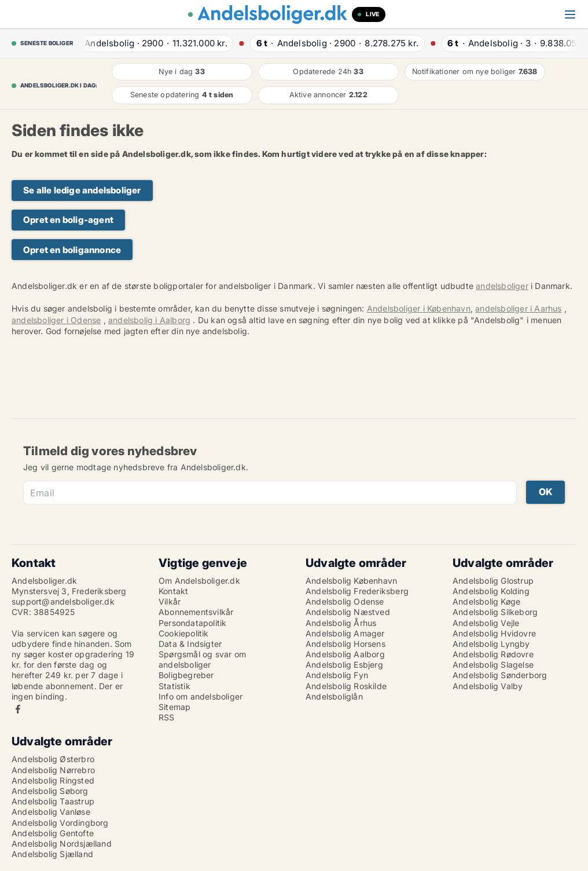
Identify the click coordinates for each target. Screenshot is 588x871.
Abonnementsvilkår (196, 612)
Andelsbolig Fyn (337, 675)
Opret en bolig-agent (68, 220)
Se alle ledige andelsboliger (82, 190)
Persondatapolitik (192, 623)
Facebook (18, 709)
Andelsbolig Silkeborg (495, 612)
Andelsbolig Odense (345, 601)
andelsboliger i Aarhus (518, 308)
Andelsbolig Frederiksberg (357, 591)
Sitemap (174, 707)
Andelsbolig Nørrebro (53, 770)
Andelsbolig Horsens (346, 644)
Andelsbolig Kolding (491, 591)
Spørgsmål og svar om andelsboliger (202, 659)
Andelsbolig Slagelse (493, 665)
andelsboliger (502, 286)
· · (152, 43)
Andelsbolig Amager (345, 633)
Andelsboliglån (334, 696)
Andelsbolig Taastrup (53, 801)
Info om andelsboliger (201, 696)
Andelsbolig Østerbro (53, 759)
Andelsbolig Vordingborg (60, 823)
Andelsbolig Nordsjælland (62, 843)
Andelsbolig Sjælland (52, 854)
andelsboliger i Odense (56, 320)
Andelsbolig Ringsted (53, 780)
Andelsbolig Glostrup (493, 581)
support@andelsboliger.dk (63, 601)
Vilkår (170, 601)
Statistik (174, 686)
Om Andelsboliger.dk (199, 581)
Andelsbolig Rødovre (493, 654)
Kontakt (173, 591)
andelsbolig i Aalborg (149, 320)
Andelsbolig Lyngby (491, 644)
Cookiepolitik (184, 633)
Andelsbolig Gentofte (53, 833)
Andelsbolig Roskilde (346, 686)
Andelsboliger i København (419, 308)
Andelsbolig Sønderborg (500, 675)
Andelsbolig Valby (488, 686)
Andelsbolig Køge (486, 601)
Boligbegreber (186, 675)
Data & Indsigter (190, 644)
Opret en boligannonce (72, 250)
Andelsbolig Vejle (486, 623)
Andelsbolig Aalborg (345, 654)
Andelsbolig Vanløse (51, 812)
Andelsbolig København (351, 581)
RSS (167, 717)
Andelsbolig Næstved (348, 612)
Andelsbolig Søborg (50, 791)
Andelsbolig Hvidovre (494, 633)
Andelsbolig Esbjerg (344, 665)
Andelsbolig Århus (341, 623)
